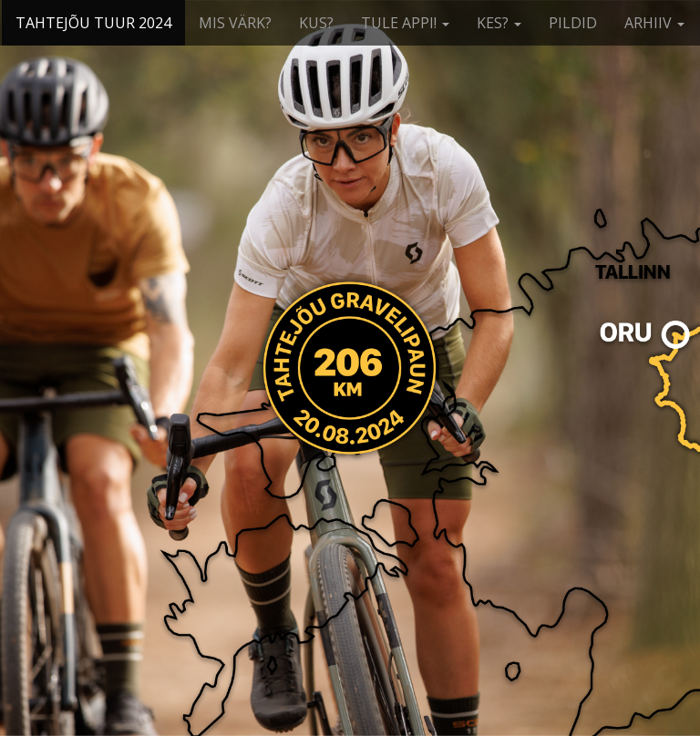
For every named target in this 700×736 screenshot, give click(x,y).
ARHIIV (654, 23)
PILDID (573, 23)
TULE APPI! (405, 23)
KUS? (316, 23)
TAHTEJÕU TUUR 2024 (93, 23)
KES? (499, 23)
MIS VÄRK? (235, 23)
